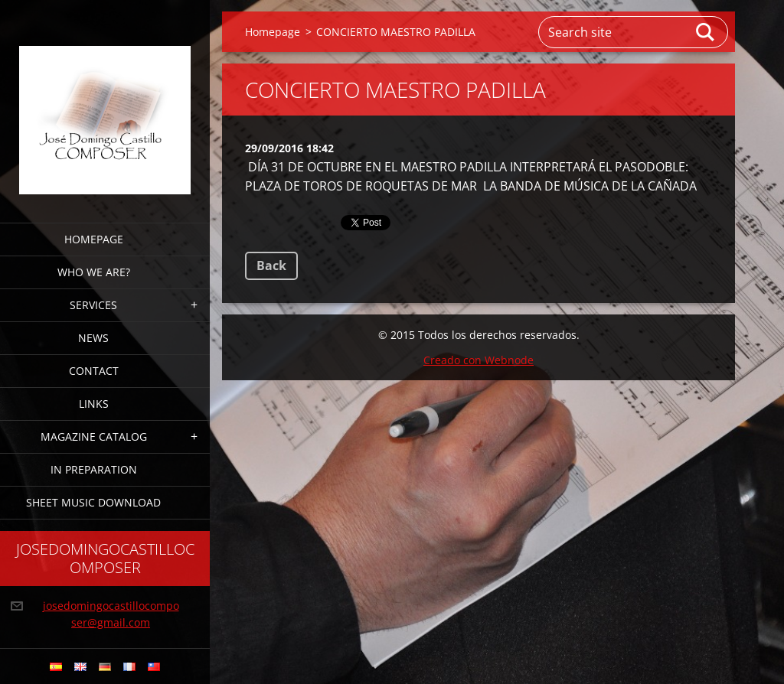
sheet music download (93, 502)
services (93, 305)
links (94, 404)
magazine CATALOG (94, 436)
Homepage (94, 239)
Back (271, 265)
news (93, 338)
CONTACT (94, 371)
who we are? (94, 272)
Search (706, 32)
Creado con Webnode (479, 360)
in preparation (94, 469)
